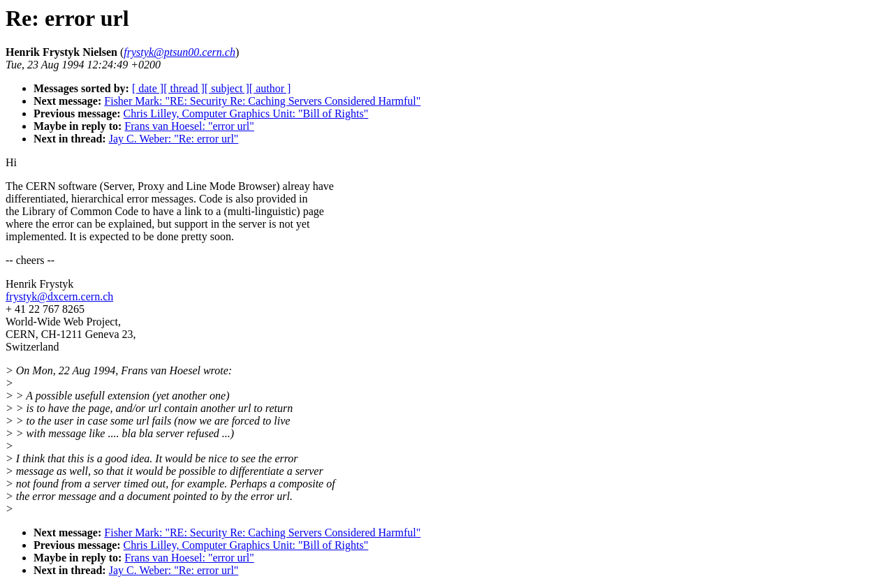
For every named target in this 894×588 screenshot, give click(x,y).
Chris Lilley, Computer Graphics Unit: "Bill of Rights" (246, 113)
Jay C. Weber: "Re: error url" (174, 139)
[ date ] (148, 88)
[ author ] (270, 88)
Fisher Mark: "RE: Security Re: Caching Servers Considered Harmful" (262, 101)
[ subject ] (227, 88)
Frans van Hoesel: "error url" (189, 126)
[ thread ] (184, 88)
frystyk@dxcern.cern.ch (59, 296)
